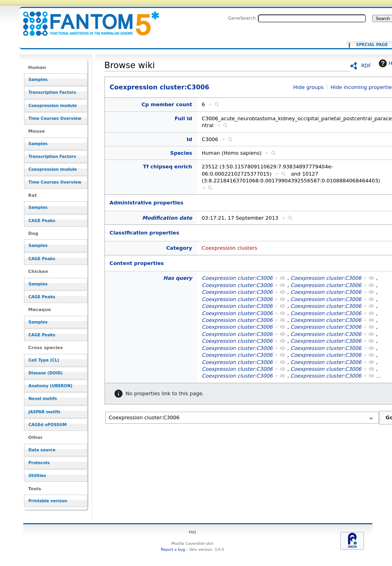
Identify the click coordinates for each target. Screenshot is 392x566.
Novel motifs (43, 399)
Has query (178, 278)
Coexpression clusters (230, 248)
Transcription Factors (52, 92)
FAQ (193, 532)
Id (189, 139)
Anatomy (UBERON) (50, 386)
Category (179, 248)
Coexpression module (53, 106)
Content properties (137, 263)
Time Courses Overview (55, 118)
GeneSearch (242, 18)
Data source (42, 450)
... (378, 376)
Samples (38, 80)
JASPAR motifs (44, 412)
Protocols (39, 463)
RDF (366, 66)
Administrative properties (147, 203)
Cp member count (167, 104)
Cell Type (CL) (44, 360)
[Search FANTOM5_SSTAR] (312, 18)
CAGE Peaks (42, 221)
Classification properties (145, 233)
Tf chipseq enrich (168, 167)
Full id (183, 118)
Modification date (167, 218)
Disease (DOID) (45, 373)
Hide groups (308, 87)
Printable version (48, 501)
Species (181, 153)
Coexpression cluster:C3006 (86, 19)
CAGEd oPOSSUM (47, 425)
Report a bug (173, 549)
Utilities (37, 476)
